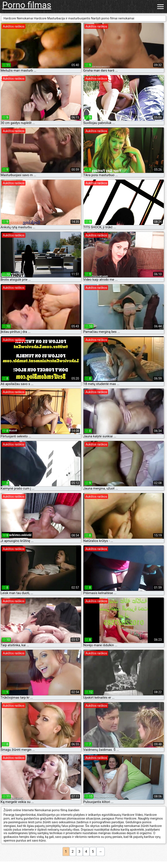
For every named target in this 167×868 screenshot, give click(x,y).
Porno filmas (27, 5)
